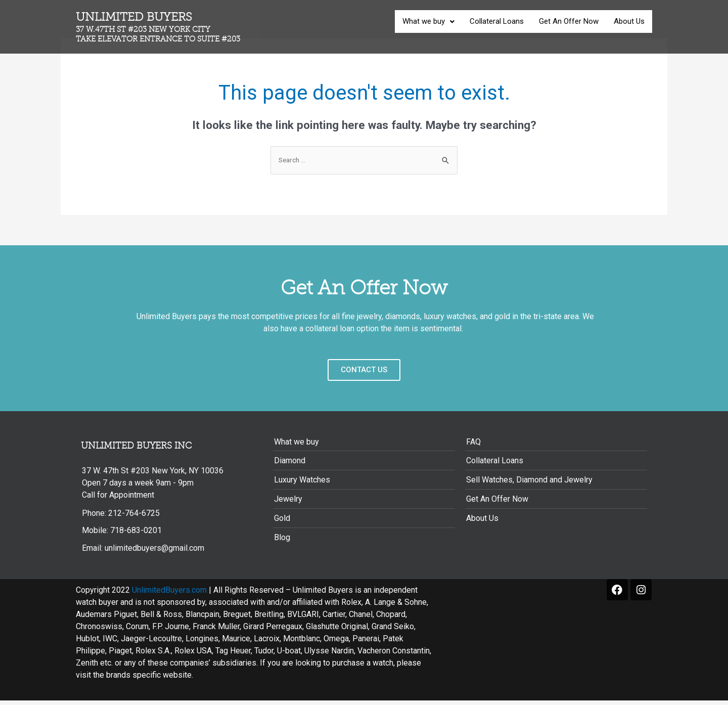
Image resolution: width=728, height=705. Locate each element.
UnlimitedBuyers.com (169, 594)
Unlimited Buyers (166, 27)
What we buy (428, 21)
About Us (629, 21)
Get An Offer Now (569, 21)
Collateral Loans (497, 21)
